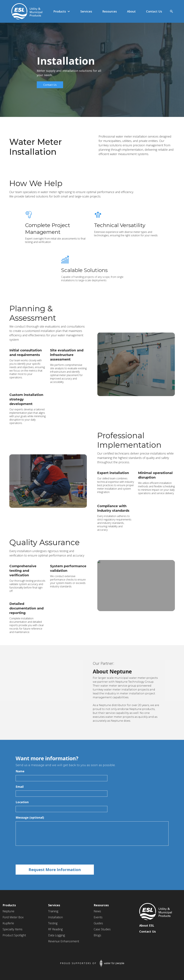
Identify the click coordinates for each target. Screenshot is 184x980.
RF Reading (55, 929)
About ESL (147, 925)
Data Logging (57, 935)
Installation (55, 917)
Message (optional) (30, 817)
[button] (62, 11)
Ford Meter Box (13, 917)
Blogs (97, 935)
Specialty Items (13, 929)
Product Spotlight (14, 935)
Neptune (8, 911)
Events (98, 917)
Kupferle (8, 923)
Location (22, 802)
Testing (53, 923)
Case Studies (102, 929)
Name (20, 771)
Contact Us (50, 85)
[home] (25, 11)
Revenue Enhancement (64, 941)
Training (53, 911)
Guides (98, 923)
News (97, 911)
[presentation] (40, 855)
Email (20, 787)
